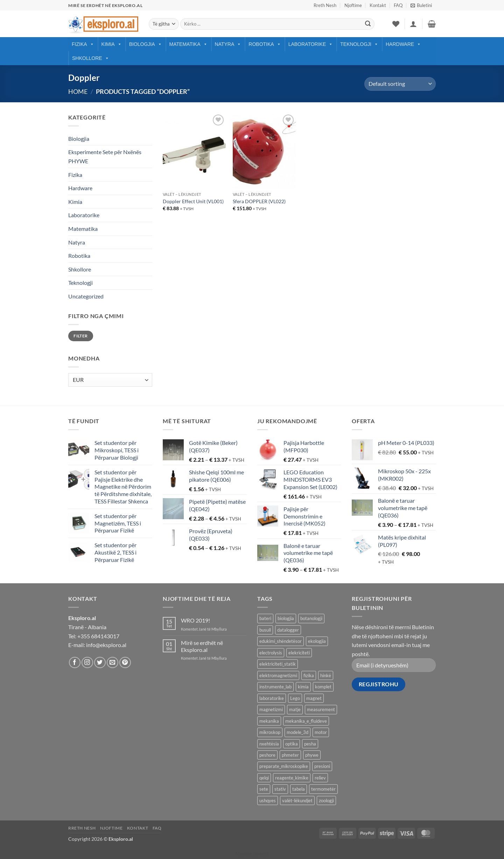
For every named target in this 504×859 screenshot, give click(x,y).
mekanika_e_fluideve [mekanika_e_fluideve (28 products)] (306, 721)
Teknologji (359, 44)
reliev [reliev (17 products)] (320, 778)
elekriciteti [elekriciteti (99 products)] (299, 653)
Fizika (83, 44)
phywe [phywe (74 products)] (312, 755)
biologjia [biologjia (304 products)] (286, 618)
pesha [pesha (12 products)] (310, 744)
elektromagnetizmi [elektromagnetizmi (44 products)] (278, 675)
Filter (80, 336)
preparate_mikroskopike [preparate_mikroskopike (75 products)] (284, 766)
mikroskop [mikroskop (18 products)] (270, 732)
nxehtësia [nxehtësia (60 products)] (269, 744)
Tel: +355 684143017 (94, 636)
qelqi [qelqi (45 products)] (264, 778)
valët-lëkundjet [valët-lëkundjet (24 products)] (297, 800)
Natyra (228, 44)
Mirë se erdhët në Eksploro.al (202, 646)
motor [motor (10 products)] (321, 732)
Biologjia (146, 44)
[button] (421, 5)
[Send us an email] (113, 663)
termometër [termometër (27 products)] (323, 789)
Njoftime (353, 5)
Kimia (112, 44)
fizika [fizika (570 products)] (309, 675)
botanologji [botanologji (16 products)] (311, 618)
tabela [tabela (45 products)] (299, 789)
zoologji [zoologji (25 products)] (326, 800)
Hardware (403, 44)
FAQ (398, 5)
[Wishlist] (396, 24)
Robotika (265, 44)
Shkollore (91, 58)
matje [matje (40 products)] (295, 709)
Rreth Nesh (325, 5)
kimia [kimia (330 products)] (303, 687)
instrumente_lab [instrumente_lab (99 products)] (275, 687)
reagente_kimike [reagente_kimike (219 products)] (292, 778)
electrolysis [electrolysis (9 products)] (271, 653)
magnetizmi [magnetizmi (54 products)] (271, 709)
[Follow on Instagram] (87, 663)
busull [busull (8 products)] (265, 630)
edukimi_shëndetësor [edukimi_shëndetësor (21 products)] (281, 641)
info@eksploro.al (106, 645)
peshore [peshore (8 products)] (267, 755)
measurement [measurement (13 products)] (321, 709)
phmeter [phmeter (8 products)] (290, 755)
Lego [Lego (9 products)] (295, 698)
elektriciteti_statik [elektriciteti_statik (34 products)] (278, 664)
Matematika (188, 44)
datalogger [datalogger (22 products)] (288, 630)
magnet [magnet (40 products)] (314, 698)
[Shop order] (400, 84)
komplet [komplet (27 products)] (323, 687)
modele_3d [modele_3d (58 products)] (297, 732)
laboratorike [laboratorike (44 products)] (272, 698)
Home (78, 91)
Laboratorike (311, 44)
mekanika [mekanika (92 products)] (269, 721)
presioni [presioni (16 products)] (322, 766)
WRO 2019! (195, 620)
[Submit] (368, 24)
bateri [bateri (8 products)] (265, 618)
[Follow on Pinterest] (125, 663)
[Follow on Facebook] (75, 663)
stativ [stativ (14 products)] (280, 789)
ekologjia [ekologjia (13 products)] (317, 641)
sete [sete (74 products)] (264, 789)
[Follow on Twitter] (100, 663)
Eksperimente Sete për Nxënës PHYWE (105, 156)
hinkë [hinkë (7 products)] (326, 675)
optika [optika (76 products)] (292, 744)
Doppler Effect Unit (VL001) (193, 201)
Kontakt (378, 5)
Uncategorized (86, 296)
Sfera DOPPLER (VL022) (259, 201)
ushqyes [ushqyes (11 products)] (268, 800)
